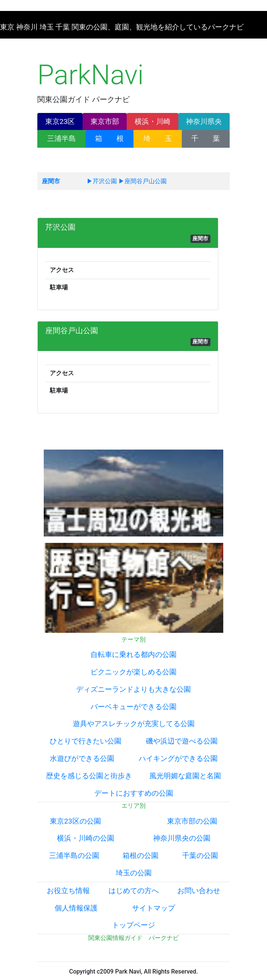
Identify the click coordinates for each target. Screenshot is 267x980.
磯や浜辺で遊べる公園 (182, 741)
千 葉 (206, 138)
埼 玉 (158, 138)
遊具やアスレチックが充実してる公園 (134, 724)
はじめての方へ (134, 891)
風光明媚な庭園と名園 (185, 776)
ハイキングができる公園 (178, 758)
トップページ (133, 925)
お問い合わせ (199, 891)
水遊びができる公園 (82, 758)
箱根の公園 (140, 856)
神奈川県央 (204, 121)
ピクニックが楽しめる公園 (133, 672)
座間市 (51, 181)
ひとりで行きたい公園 (86, 741)
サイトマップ (153, 908)
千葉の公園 (200, 856)
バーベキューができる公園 (133, 707)
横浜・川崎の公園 (86, 838)
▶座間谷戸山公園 (143, 181)
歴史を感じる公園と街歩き (89, 776)
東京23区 (60, 121)
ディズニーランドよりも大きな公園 (133, 689)
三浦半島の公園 (74, 856)
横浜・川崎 (153, 121)
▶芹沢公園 (102, 181)
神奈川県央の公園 (182, 838)
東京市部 (105, 121)
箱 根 (109, 138)
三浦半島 (61, 138)
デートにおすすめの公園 (134, 793)
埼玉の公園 (134, 873)
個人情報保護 (76, 908)
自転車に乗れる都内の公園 (133, 655)
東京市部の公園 (192, 821)
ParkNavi (91, 75)
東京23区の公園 (75, 821)
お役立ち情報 (68, 891)
